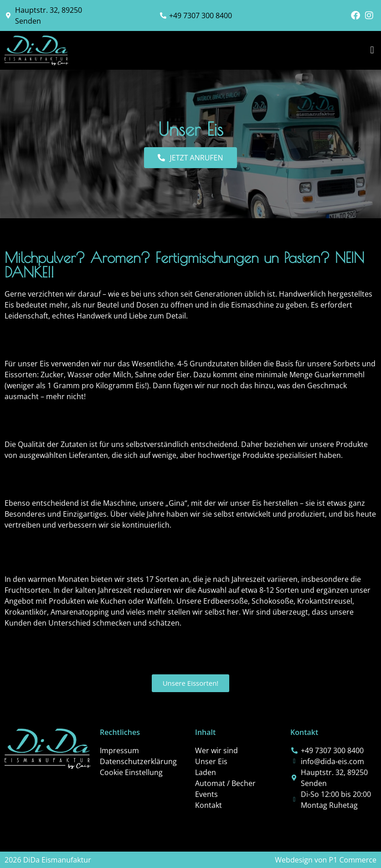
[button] (372, 50)
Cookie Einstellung (131, 772)
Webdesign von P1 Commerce (326, 860)
